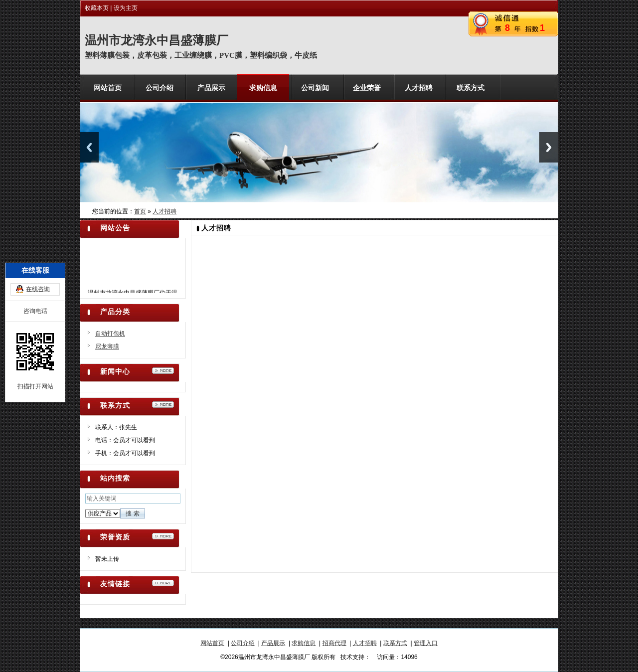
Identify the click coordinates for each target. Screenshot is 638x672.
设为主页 (126, 8)
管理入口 (426, 643)
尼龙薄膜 (107, 346)
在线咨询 (38, 264)
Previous (89, 147)
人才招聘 (164, 211)
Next (549, 147)
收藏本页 (97, 8)
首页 (140, 211)
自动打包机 (110, 334)
